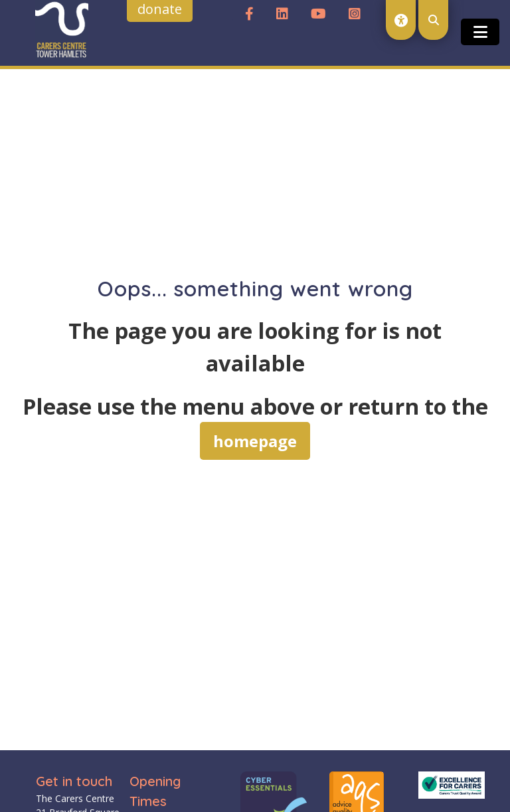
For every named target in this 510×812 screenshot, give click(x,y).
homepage (255, 441)
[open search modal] (433, 20)
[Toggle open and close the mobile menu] (480, 32)
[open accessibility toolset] (401, 20)
